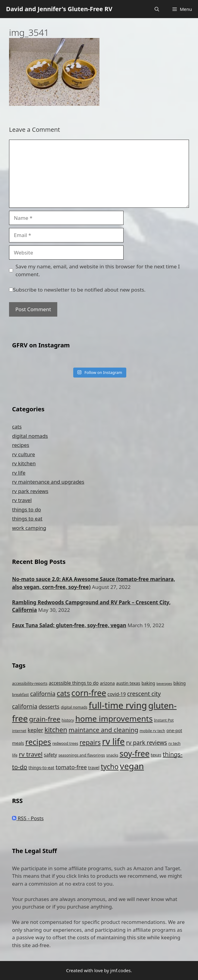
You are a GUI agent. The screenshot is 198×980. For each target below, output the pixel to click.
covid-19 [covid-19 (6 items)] (117, 694)
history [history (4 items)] (68, 720)
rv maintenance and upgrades (48, 482)
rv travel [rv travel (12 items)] (31, 754)
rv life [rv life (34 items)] (113, 741)
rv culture (24, 454)
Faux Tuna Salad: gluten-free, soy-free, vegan (69, 625)
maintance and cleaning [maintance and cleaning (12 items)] (103, 730)
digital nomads (30, 436)
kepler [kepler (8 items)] (36, 730)
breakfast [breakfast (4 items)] (20, 695)
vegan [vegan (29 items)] (132, 766)
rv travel (22, 500)
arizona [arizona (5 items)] (107, 683)
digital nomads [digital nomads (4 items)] (74, 707)
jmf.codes (121, 970)
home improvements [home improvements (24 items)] (114, 719)
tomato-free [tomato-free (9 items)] (71, 767)
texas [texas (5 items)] (156, 755)
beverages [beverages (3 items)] (164, 684)
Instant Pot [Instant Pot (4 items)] (164, 720)
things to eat (27, 518)
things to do (27, 509)
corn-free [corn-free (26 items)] (89, 693)
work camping (29, 528)
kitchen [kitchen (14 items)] (56, 730)
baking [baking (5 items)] (148, 683)
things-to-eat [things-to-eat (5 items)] (42, 768)
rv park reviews (30, 491)
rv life (19, 473)
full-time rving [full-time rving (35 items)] (118, 705)
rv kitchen (24, 463)
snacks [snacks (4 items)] (112, 755)
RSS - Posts (28, 818)
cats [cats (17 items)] (63, 693)
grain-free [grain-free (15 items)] (45, 719)
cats (17, 427)
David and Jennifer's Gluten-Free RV (59, 9)
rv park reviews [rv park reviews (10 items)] (146, 743)
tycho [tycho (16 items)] (110, 767)
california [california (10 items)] (43, 694)
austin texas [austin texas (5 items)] (128, 683)
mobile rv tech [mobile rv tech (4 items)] (152, 731)
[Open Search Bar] (157, 9)
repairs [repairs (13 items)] (90, 742)
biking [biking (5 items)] (179, 683)
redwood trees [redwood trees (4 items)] (65, 743)
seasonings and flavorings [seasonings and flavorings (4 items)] (82, 755)
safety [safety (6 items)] (51, 755)
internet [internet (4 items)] (19, 731)
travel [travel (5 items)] (94, 768)
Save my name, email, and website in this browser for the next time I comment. (98, 270)
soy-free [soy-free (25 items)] (135, 754)
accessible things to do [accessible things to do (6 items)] (74, 683)
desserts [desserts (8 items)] (49, 707)
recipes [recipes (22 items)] (38, 742)
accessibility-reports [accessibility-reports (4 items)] (30, 683)
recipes (21, 445)
